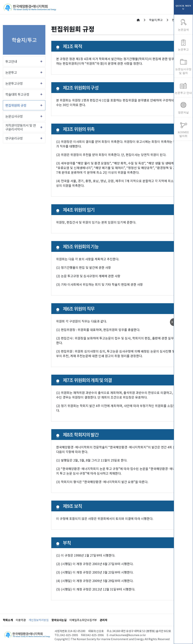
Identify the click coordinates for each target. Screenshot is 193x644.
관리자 (104, 620)
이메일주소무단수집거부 (83, 620)
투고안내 (11, 61)
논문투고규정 (14, 83)
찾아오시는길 (59, 620)
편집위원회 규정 (16, 105)
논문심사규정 (14, 116)
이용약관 (21, 620)
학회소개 (8, 620)
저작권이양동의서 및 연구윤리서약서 (21, 127)
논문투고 (11, 72)
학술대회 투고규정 (17, 94)
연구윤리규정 (14, 138)
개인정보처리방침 (39, 620)
